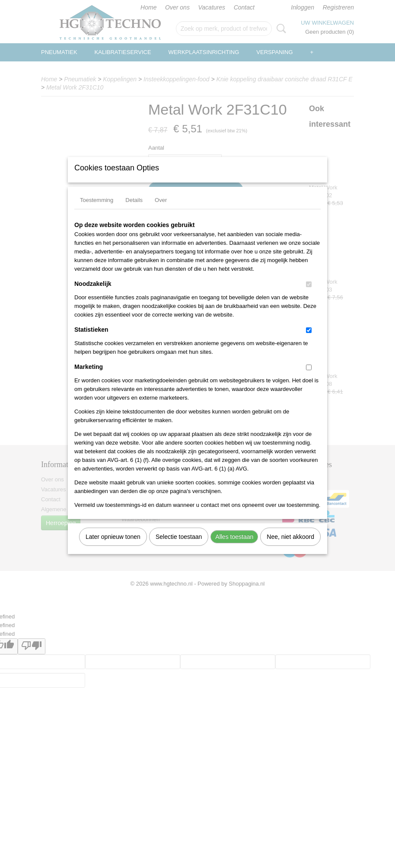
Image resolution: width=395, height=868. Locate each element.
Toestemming (97, 211)
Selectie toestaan (179, 548)
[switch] (309, 296)
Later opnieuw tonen (113, 548)
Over (161, 211)
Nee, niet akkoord (290, 548)
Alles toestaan (234, 548)
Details (134, 211)
